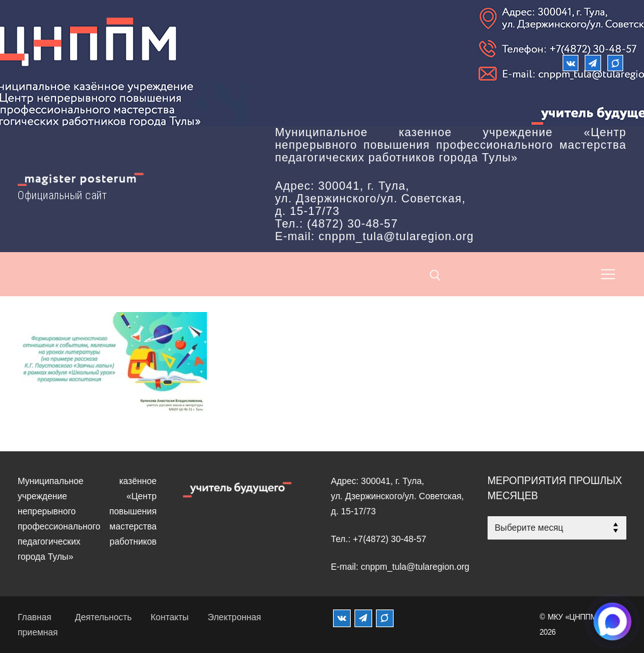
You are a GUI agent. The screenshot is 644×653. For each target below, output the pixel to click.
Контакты (170, 617)
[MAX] (385, 618)
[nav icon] (608, 274)
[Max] (615, 63)
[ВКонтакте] (571, 63)
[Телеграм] (593, 63)
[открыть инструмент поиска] (435, 275)
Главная (34, 617)
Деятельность (103, 617)
